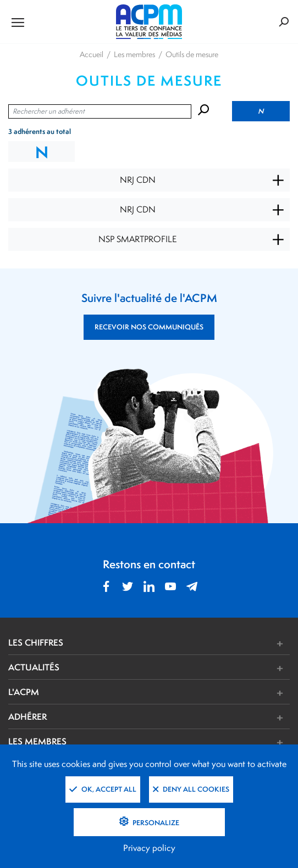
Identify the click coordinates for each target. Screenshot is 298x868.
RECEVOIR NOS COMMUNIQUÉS (149, 327)
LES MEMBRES (37, 741)
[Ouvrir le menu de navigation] (55, 22)
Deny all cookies (191, 789)
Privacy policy (149, 848)
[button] (208, 644)
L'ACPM (24, 692)
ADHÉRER (27, 716)
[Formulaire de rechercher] (242, 22)
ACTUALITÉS (34, 667)
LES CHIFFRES (36, 642)
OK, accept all (103, 789)
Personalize (155, 823)
